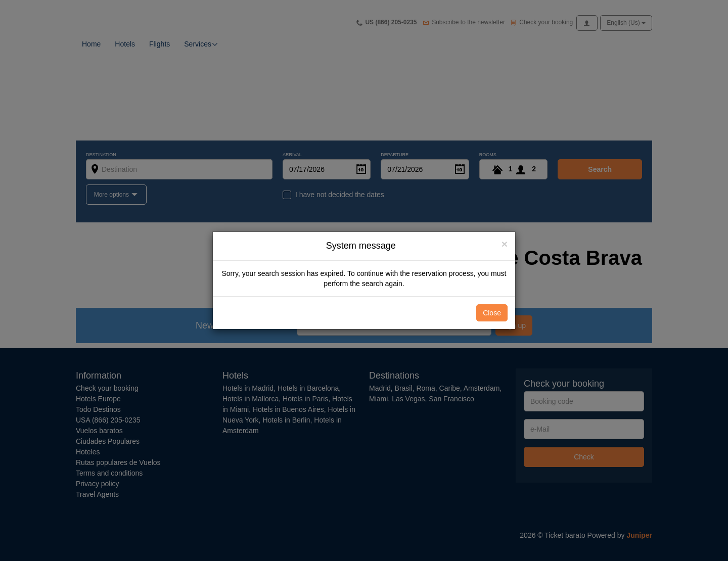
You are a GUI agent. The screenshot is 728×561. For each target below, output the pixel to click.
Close (492, 313)
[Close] (505, 244)
